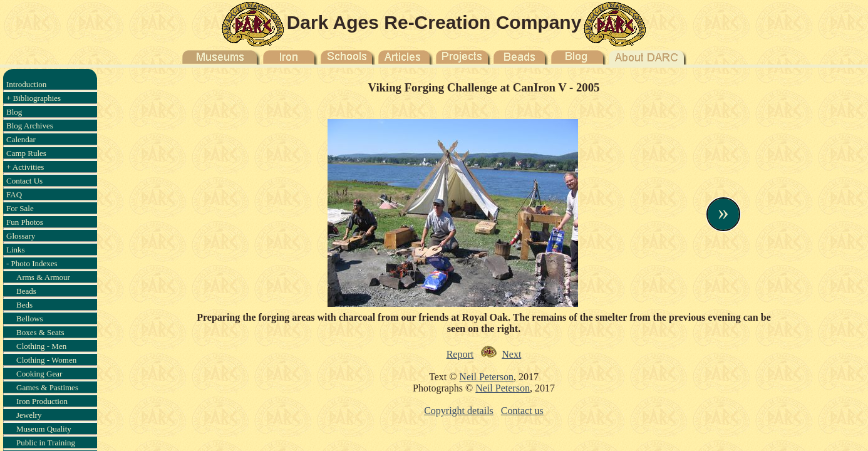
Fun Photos (25, 222)
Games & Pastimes (47, 387)
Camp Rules (26, 153)
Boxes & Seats (40, 332)
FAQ (14, 194)
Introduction (26, 84)
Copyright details (459, 411)
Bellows (30, 319)
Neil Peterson (486, 377)
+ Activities (25, 167)
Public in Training (46, 443)
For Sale (20, 208)
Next (511, 354)
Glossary (21, 236)
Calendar (21, 139)
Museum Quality (44, 429)
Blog (14, 112)
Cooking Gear (39, 374)
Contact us (522, 411)
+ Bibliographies (34, 98)
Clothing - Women (46, 360)
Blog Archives (30, 126)
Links (16, 250)
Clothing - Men (41, 346)
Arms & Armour (43, 277)
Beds (24, 305)
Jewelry (29, 415)
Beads (26, 291)
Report (460, 354)
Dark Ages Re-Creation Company (434, 22)
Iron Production (42, 401)
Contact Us (24, 181)
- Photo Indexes (32, 263)
